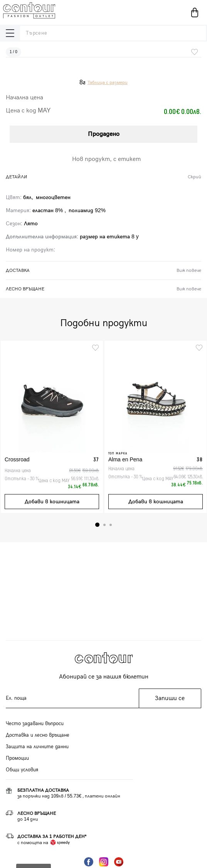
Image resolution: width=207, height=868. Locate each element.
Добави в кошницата (52, 502)
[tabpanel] (52, 427)
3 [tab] (111, 525)
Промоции (17, 758)
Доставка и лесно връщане (38, 735)
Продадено (104, 134)
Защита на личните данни (37, 747)
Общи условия (22, 770)
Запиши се (170, 698)
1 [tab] (97, 525)
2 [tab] (104, 525)
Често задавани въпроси (35, 724)
